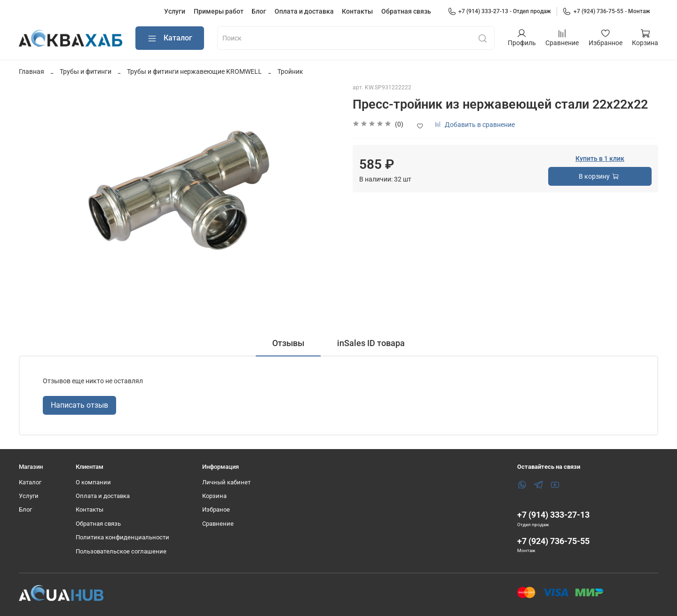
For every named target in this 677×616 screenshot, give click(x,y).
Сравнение (218, 524)
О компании (93, 482)
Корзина (214, 496)
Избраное (216, 509)
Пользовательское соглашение (121, 551)
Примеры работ (219, 11)
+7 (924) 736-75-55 (553, 541)
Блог (259, 11)
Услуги (175, 11)
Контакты (357, 11)
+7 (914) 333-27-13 (553, 515)
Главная (31, 71)
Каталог (170, 38)
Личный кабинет (226, 482)
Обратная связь (406, 11)
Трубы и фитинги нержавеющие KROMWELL (194, 71)
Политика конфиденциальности (122, 537)
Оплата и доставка (304, 11)
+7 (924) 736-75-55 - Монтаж (606, 11)
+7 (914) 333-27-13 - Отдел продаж (500, 11)
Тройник (290, 71)
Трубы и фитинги (86, 71)
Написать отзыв (79, 405)
